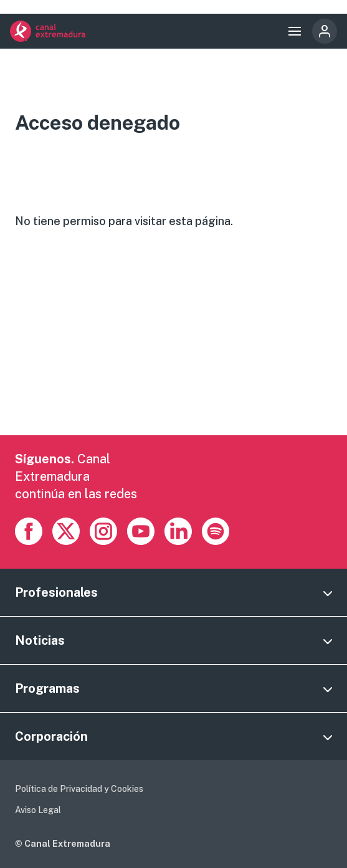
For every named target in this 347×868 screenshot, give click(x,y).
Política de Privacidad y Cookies (79, 789)
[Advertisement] (173, 348)
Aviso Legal (38, 810)
